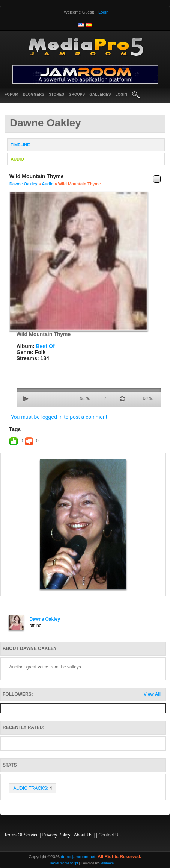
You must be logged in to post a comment (59, 417)
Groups (77, 95)
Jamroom (107, 863)
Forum (11, 95)
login (121, 95)
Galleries (100, 95)
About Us (83, 835)
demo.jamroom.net (78, 857)
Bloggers (34, 95)
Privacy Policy (56, 835)
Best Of (45, 346)
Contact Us (109, 835)
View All (152, 694)
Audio (47, 184)
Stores (56, 95)
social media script (64, 863)
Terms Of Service (21, 835)
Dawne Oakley (23, 184)
